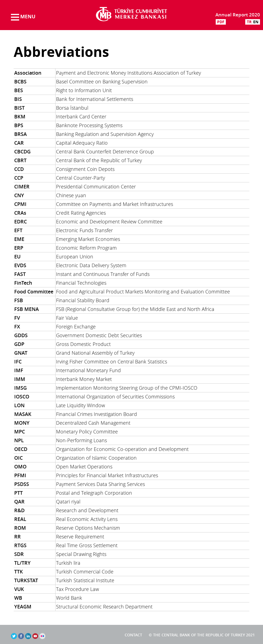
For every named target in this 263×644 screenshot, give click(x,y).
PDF (221, 22)
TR (249, 22)
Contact (133, 635)
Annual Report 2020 (238, 15)
